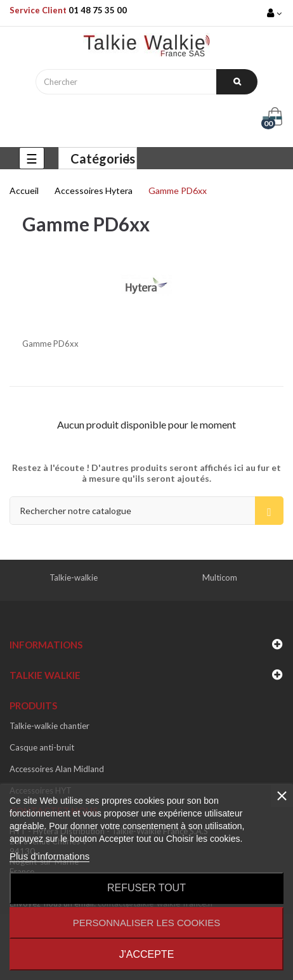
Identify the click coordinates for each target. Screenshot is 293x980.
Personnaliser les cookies (147, 923)
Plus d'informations (49, 856)
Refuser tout (146, 888)
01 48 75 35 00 (98, 10)
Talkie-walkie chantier (49, 726)
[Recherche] (146, 511)
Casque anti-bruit (42, 747)
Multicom (220, 577)
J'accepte (147, 954)
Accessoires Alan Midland (57, 769)
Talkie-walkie (74, 577)
